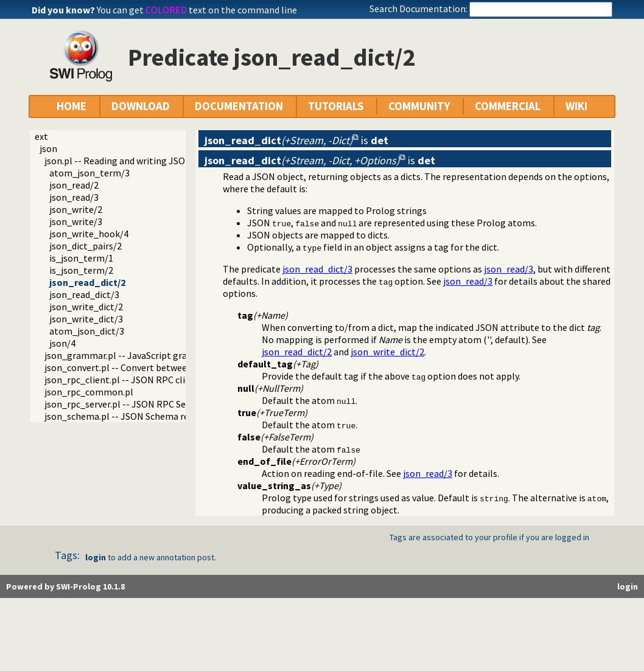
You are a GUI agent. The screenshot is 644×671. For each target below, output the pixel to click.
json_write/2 (76, 209)
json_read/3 (74, 197)
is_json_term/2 (81, 270)
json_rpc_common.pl (89, 392)
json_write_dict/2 (86, 307)
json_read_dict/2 (87, 282)
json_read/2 (74, 185)
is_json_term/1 (81, 258)
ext (41, 136)
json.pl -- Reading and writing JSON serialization (145, 161)
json (48, 148)
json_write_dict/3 (86, 319)
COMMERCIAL (508, 106)
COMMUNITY (419, 106)
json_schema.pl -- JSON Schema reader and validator (154, 416)
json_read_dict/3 (84, 294)
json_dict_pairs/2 (86, 246)
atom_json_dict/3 (87, 331)
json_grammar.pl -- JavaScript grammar (128, 355)
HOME (72, 106)
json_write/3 (76, 221)
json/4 (62, 343)
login (96, 557)
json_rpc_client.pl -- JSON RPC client (122, 380)
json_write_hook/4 (89, 234)
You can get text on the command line (197, 10)
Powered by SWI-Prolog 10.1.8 (65, 586)
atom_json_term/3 (89, 173)
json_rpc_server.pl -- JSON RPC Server (123, 404)
